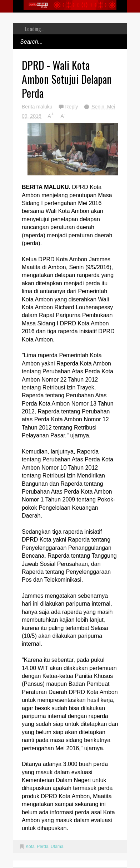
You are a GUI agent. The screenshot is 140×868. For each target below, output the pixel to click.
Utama (57, 847)
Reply (72, 107)
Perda (42, 847)
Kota (30, 847)
